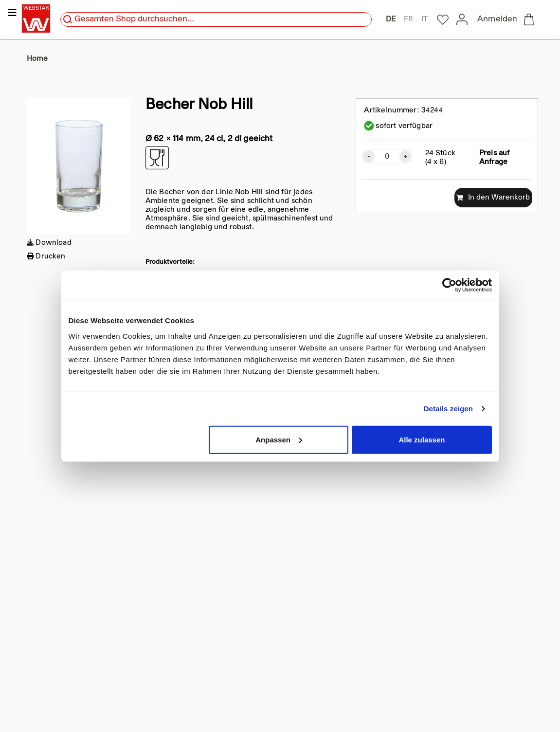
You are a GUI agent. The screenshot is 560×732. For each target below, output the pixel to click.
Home (37, 59)
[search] (68, 19)
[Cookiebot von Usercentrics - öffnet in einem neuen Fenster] (449, 285)
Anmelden (497, 19)
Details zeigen (448, 409)
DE (391, 19)
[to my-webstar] (443, 20)
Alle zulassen (422, 439)
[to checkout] (531, 19)
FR (408, 19)
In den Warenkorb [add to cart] (493, 198)
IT (425, 19)
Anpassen (279, 439)
